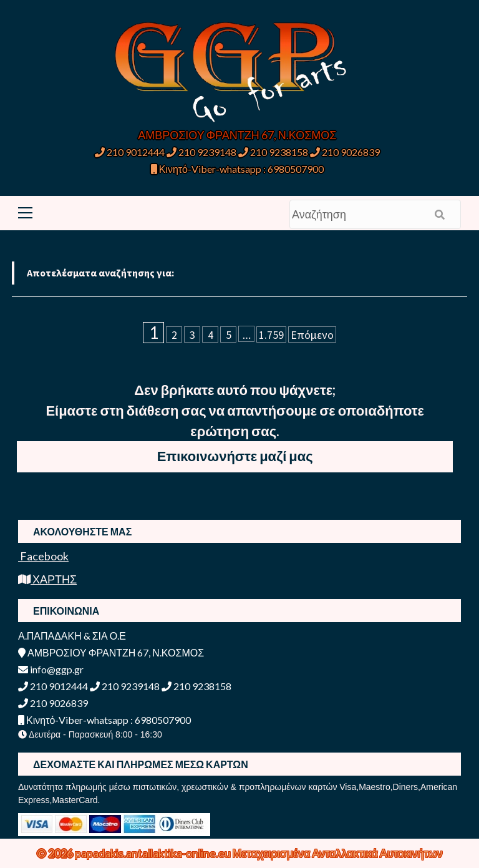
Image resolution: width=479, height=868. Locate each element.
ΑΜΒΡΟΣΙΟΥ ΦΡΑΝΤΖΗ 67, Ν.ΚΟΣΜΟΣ (237, 135)
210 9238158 (274, 152)
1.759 (271, 335)
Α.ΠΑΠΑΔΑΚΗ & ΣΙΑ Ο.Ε (72, 636)
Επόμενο (312, 335)
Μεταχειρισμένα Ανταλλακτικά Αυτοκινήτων (338, 853)
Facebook (43, 556)
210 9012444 (130, 152)
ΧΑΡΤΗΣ (47, 579)
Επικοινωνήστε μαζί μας (235, 456)
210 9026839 (345, 152)
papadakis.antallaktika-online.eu (154, 853)
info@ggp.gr (51, 669)
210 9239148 (201, 152)
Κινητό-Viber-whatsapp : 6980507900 (237, 169)
